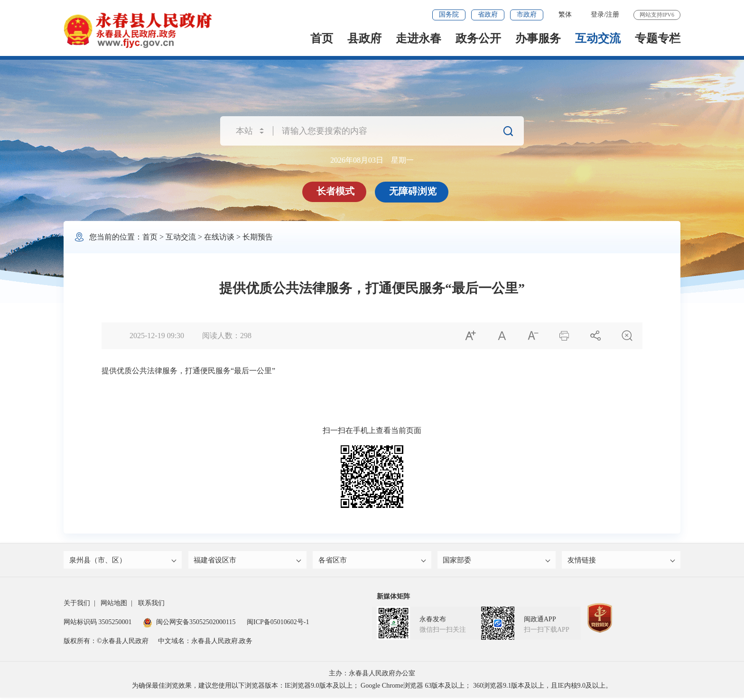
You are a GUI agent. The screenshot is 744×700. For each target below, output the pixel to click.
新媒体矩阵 (393, 599)
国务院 (449, 14)
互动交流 (598, 38)
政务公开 (478, 38)
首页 (322, 38)
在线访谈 (219, 237)
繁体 (565, 14)
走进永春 (418, 38)
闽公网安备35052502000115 (189, 624)
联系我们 (151, 605)
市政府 (527, 14)
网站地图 (114, 605)
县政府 (364, 38)
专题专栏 (658, 38)
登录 (597, 14)
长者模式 (336, 191)
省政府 (488, 14)
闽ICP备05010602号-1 (278, 624)
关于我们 (77, 605)
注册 (613, 14)
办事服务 (538, 38)
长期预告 (258, 237)
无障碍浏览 (414, 191)
